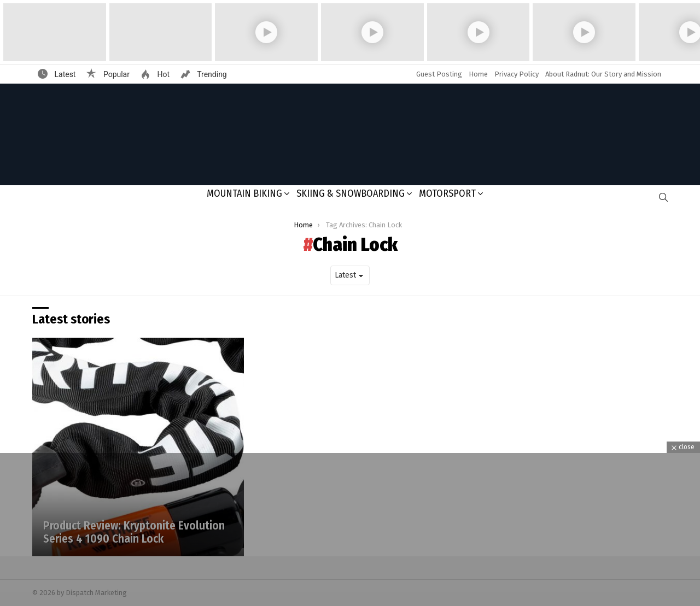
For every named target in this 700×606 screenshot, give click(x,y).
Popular (115, 74)
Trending (211, 74)
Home (478, 74)
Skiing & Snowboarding (351, 193)
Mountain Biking (244, 193)
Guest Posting (439, 74)
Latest (64, 74)
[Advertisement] (350, 529)
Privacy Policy (517, 74)
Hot (162, 74)
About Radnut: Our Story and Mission (603, 74)
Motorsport (447, 193)
